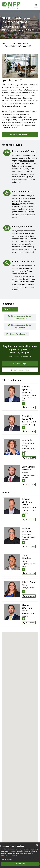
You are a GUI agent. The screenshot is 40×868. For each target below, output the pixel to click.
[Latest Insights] (20, 363)
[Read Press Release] (20, 135)
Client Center (9, 309)
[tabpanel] (20, 324)
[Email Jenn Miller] (24, 454)
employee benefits (24, 244)
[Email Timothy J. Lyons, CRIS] (24, 427)
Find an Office (23, 43)
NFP (3, 43)
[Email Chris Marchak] (24, 569)
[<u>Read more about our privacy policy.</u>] (22, 853)
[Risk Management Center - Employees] (20, 326)
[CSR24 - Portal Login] (16, 334)
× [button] (37, 845)
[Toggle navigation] (36, 5)
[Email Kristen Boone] (24, 591)
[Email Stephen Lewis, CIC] (24, 619)
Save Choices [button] (20, 864)
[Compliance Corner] (20, 370)
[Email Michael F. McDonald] (24, 542)
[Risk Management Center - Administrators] (20, 317)
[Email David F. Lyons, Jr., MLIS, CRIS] (24, 403)
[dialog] (20, 855)
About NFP (11, 43)
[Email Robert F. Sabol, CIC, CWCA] (24, 516)
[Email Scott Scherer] (24, 481)
